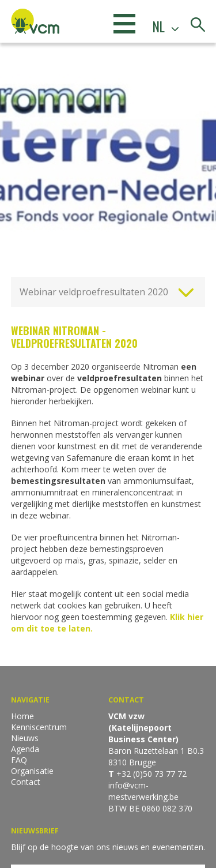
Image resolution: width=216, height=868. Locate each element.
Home (22, 716)
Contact (26, 782)
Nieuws (25, 738)
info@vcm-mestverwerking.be (143, 791)
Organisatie (32, 771)
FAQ (19, 760)
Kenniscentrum (39, 727)
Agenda (25, 749)
